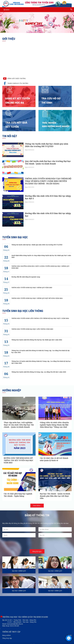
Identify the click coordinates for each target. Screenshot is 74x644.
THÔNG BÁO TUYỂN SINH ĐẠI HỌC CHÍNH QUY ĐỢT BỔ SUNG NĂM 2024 (37, 296)
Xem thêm (37, 503)
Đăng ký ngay (37, 549)
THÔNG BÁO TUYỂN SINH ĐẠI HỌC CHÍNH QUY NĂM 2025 (32, 285)
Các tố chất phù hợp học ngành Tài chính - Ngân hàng (18, 492)
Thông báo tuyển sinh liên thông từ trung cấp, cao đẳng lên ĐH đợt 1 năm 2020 (39, 369)
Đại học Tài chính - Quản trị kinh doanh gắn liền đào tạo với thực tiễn (55, 494)
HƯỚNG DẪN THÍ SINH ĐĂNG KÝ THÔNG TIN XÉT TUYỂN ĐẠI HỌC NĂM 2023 (18, 458)
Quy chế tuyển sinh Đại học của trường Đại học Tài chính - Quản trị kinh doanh (48, 162)
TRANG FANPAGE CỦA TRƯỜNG (15, 83)
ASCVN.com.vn (43, 642)
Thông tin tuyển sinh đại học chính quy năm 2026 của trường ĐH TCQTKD (47, 145)
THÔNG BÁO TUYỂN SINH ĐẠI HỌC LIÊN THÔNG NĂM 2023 (32, 327)
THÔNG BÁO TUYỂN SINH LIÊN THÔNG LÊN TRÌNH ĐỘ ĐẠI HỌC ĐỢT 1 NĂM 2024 (40, 316)
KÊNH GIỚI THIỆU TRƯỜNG (14, 79)
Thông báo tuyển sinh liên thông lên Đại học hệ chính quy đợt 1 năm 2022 (37, 337)
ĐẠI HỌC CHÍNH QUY (19, 568)
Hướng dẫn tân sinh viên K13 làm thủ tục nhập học (48, 213)
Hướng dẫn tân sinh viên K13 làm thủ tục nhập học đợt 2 (48, 196)
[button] (36, 31)
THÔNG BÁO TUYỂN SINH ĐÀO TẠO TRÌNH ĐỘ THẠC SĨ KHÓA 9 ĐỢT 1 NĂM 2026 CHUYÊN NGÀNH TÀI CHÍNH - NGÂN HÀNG (48, 180)
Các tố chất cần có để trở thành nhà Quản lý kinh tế (54, 457)
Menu (7, 10)
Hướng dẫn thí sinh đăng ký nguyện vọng (26, 274)
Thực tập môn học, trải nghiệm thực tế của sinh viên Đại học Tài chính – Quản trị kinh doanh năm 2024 (19, 423)
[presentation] (1, 23)
